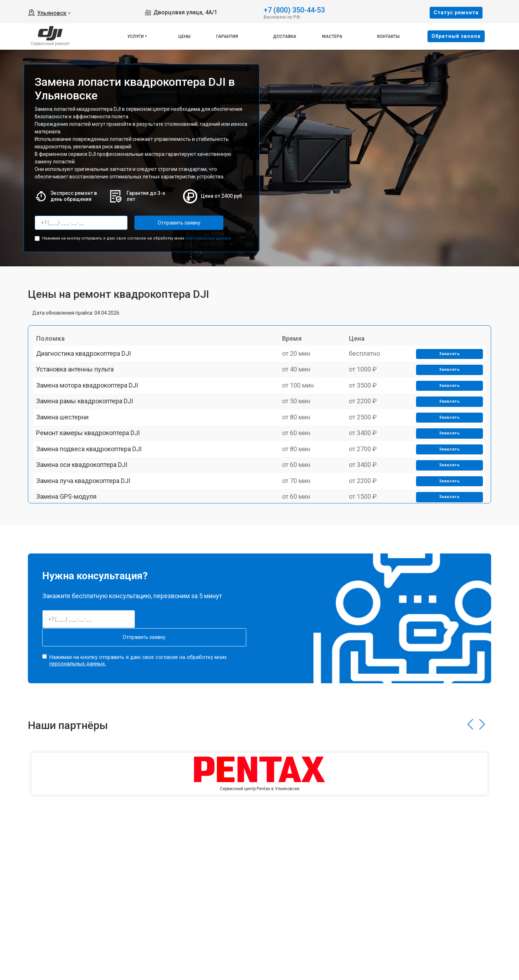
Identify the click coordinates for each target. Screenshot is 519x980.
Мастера (332, 36)
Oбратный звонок (456, 36)
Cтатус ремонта (456, 13)
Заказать (446, 364)
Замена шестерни (67, 463)
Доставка (285, 36)
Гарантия (227, 36)
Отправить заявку (163, 223)
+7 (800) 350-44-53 (294, 9)
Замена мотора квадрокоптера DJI (91, 413)
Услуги (135, 36)
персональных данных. (209, 235)
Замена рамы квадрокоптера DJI (89, 438)
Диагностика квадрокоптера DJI (88, 363)
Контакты (388, 36)
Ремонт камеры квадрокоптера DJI (92, 488)
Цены (184, 36)
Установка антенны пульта (79, 388)
